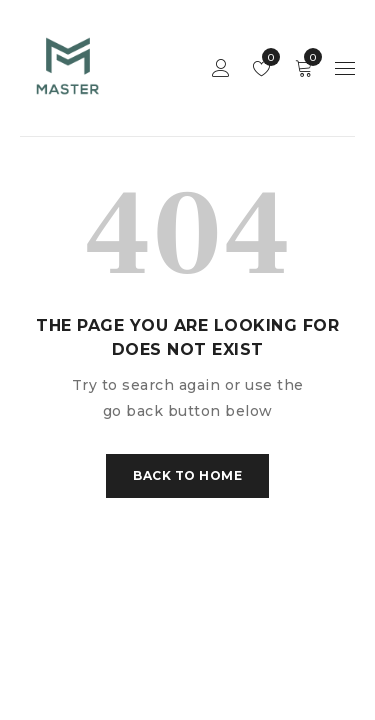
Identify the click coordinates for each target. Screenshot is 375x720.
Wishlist (266, 57)
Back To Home (187, 475)
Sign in (221, 68)
